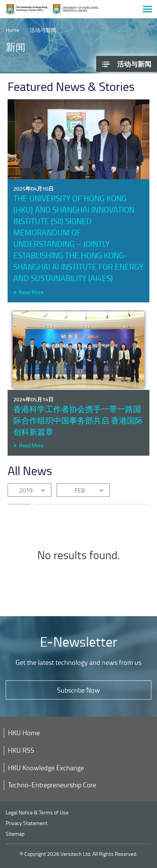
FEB (80, 490)
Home (12, 30)
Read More (31, 292)
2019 (26, 490)
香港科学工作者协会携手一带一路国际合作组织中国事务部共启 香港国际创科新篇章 (78, 420)
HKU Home (24, 733)
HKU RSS (21, 750)
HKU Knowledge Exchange (46, 768)
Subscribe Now (78, 690)
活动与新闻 (43, 30)
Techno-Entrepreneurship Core (52, 785)
